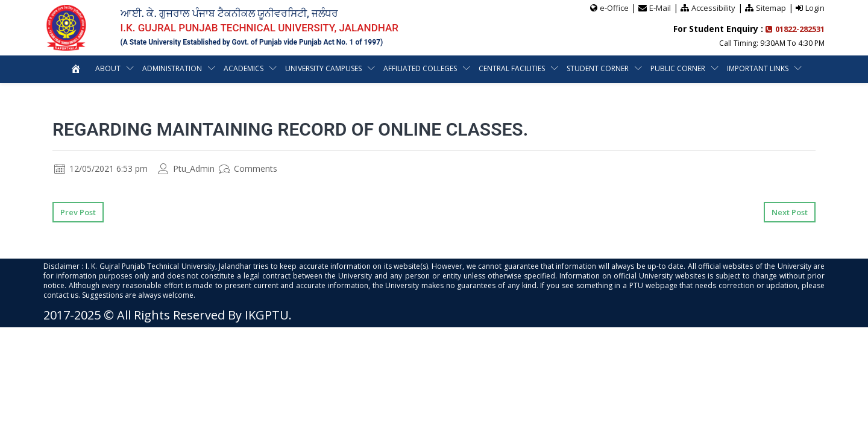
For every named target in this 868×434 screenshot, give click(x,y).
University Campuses (323, 68)
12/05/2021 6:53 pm (101, 168)
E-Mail (660, 8)
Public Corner (678, 68)
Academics (244, 68)
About (108, 68)
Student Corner (598, 68)
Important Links (758, 68)
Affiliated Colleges (420, 68)
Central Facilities (512, 68)
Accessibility (713, 8)
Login (815, 8)
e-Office (614, 8)
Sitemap (771, 8)
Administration (172, 68)
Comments (248, 168)
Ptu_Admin (186, 168)
